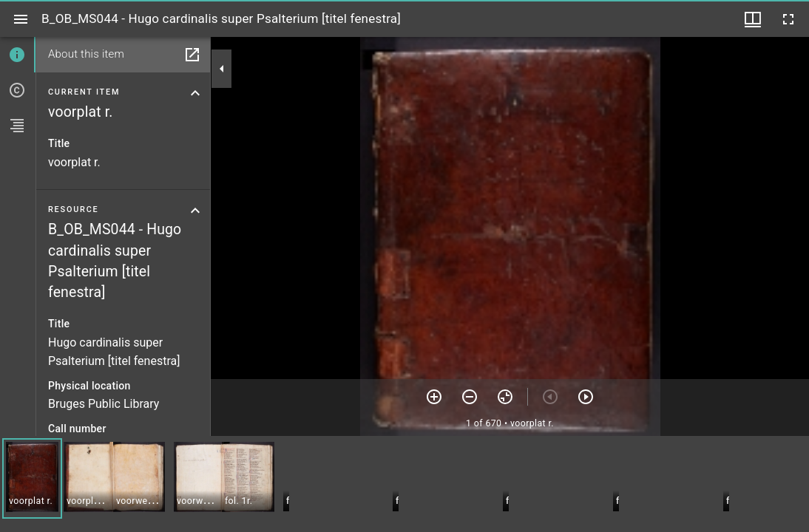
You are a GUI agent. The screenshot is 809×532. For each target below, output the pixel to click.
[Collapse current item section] (195, 93)
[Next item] (586, 397)
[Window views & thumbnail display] (753, 19)
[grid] (404, 484)
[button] (32, 478)
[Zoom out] (470, 397)
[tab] (18, 55)
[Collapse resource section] (195, 211)
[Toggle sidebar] (21, 19)
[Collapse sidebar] (222, 69)
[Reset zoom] (505, 397)
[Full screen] (788, 19)
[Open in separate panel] (192, 55)
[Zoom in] (434, 397)
